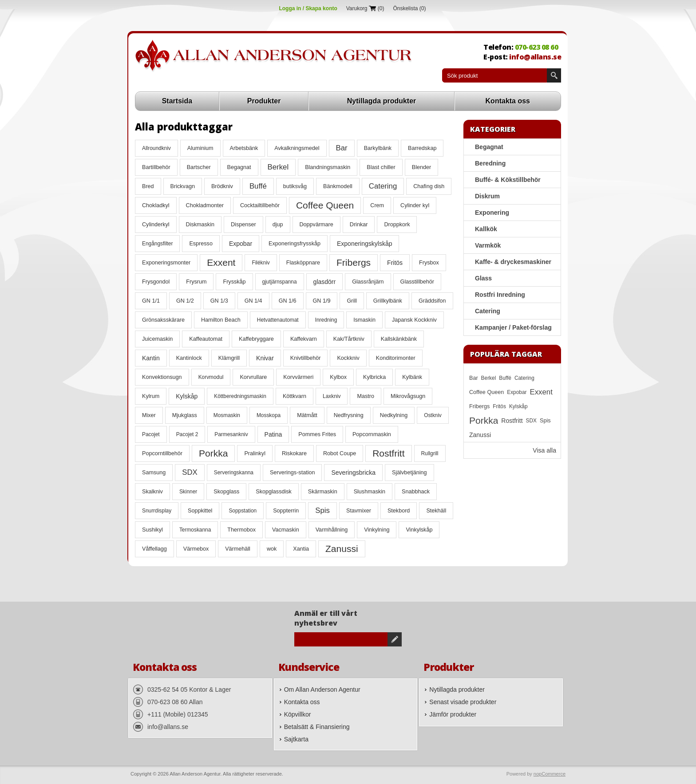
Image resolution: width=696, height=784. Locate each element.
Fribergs (354, 262)
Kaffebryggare (256, 339)
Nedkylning (394, 415)
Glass (483, 278)
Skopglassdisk (274, 492)
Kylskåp (187, 396)
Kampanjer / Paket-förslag (513, 327)
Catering (383, 186)
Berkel (278, 167)
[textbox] (494, 75)
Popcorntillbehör (162, 453)
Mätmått (307, 415)
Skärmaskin (323, 492)
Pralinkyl (255, 453)
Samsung (154, 473)
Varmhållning (332, 530)
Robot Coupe (340, 453)
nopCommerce (550, 774)
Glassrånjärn (368, 282)
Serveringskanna (234, 473)
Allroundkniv (156, 148)
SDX (190, 472)
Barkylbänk (378, 148)
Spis (322, 510)
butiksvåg (295, 186)
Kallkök (486, 229)
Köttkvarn (295, 396)
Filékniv (261, 263)
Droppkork (397, 225)
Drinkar (359, 225)
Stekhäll (436, 511)
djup (278, 225)
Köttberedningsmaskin (240, 396)
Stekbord (399, 511)
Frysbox (429, 263)
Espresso (201, 244)
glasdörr (325, 282)
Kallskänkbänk (399, 339)
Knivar (265, 358)
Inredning (326, 320)
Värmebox (196, 549)
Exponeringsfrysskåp (295, 244)
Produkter (264, 101)
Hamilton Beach (221, 320)
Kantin (151, 358)
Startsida (177, 101)
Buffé (258, 186)
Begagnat (239, 167)
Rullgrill (430, 453)
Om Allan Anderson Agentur (322, 689)
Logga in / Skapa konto (308, 8)
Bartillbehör (156, 167)
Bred (148, 186)
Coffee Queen (325, 205)
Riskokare (294, 453)
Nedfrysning (349, 415)
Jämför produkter (453, 714)
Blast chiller (381, 167)
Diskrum (487, 196)
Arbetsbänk (244, 148)
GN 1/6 (288, 301)
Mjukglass (185, 415)
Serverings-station (293, 473)
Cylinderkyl (156, 225)
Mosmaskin (227, 415)
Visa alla (544, 450)
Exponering (492, 213)
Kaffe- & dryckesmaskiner (513, 262)
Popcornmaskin (372, 434)
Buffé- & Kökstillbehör (508, 180)
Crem (377, 205)
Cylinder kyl (415, 205)
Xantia (301, 549)
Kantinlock (189, 358)
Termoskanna (195, 530)
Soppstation (243, 511)
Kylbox (338, 377)
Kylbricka (374, 377)
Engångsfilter (157, 244)
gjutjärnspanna (280, 282)
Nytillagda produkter (382, 101)
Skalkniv (152, 492)
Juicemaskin (157, 339)
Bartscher (199, 167)
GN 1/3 (219, 301)
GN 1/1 (151, 301)
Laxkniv (332, 396)
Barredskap (422, 148)
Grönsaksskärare (163, 320)
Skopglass (226, 492)
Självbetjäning (409, 473)
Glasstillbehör (417, 282)
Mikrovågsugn (408, 396)
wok (272, 549)
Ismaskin (364, 320)
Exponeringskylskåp (365, 244)
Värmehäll (238, 549)
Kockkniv (348, 358)
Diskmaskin (200, 225)
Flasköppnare (303, 263)
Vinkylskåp (419, 530)
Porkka (213, 453)
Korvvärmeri (298, 377)
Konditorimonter (396, 358)
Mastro (366, 396)
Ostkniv (433, 415)
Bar (342, 148)
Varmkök (488, 245)
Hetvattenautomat (278, 320)
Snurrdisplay (157, 511)
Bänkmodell (338, 186)
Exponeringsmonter (166, 263)
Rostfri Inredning (500, 295)
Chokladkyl (156, 205)
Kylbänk (412, 377)
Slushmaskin (370, 492)
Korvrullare (253, 377)
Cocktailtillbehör (260, 205)
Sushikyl (152, 530)
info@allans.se (535, 57)
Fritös (395, 263)
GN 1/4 (253, 301)
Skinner (188, 492)
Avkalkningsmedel (297, 148)
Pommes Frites (317, 434)
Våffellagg (154, 549)
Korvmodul (211, 377)
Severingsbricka (353, 473)
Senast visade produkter (463, 702)
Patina (273, 434)
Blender (421, 167)
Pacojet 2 (187, 434)
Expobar (241, 244)
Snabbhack (416, 492)
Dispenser (243, 225)
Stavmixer (359, 511)
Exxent (221, 262)
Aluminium (200, 148)
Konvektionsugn (162, 377)
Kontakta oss (508, 101)
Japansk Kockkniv (414, 320)
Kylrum (151, 396)
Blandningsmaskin (328, 167)
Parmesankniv (231, 434)
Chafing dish (429, 186)
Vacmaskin (286, 530)
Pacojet (151, 434)
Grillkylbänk (388, 301)
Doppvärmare (316, 225)
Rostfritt (388, 453)
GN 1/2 (185, 301)
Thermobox (241, 530)
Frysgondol (156, 282)
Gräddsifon (432, 301)
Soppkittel (200, 511)
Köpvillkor (298, 714)
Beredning (490, 163)
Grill (352, 301)
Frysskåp (234, 282)
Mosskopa (269, 415)
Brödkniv (222, 186)
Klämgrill (229, 358)
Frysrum (196, 282)
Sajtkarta (296, 739)
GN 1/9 (322, 301)
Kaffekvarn (304, 339)
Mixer (149, 415)
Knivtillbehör (306, 358)
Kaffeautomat (206, 339)
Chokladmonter (205, 205)
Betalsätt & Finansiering (317, 727)
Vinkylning (377, 530)
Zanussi (342, 549)
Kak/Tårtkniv (349, 339)
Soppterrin (286, 511)
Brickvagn (183, 186)
